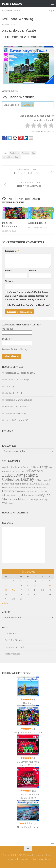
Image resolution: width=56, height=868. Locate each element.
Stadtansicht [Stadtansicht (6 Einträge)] (12, 499)
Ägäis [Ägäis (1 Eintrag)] (11, 504)
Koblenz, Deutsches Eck (17, 407)
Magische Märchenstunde (18, 400)
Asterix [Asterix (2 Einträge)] (18, 467)
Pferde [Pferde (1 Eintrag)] (13, 496)
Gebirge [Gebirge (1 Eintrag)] (31, 484)
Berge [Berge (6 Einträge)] (44, 467)
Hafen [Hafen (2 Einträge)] (5, 487)
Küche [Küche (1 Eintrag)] (44, 488)
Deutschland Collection (12, 157)
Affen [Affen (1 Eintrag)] (4, 467)
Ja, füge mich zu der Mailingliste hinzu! (28, 305)
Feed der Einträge (14, 640)
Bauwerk (25, 153)
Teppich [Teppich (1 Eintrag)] (37, 500)
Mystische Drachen (15, 393)
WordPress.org (12, 654)
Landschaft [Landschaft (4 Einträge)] (9, 491)
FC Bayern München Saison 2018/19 (28, 796)
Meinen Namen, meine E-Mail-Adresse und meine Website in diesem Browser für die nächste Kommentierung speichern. (26, 296)
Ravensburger (11, 11)
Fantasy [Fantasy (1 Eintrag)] (46, 480)
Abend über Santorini (28, 827)
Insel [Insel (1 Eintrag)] (18, 488)
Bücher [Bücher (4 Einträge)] (20, 471)
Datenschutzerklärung (15, 349)
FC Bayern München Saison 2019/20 (28, 763)
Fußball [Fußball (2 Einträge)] (24, 484)
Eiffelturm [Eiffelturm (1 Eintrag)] (39, 480)
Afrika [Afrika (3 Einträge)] (10, 467)
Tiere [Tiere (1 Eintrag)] (42, 500)
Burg (33, 153)
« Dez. (5, 603)
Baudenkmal (15, 153)
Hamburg (10, 386)
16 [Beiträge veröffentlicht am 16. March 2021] (13, 590)
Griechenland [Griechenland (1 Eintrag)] (46, 484)
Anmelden (10, 633)
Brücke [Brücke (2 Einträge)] (6, 472)
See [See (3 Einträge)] (25, 495)
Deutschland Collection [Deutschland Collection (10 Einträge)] (20, 477)
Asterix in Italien (37, 223)
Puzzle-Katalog (12, 4)
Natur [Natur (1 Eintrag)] (37, 492)
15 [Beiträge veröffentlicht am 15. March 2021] (6, 590)
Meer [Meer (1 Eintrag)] (19, 492)
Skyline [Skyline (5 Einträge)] (45, 495)
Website (9, 281)
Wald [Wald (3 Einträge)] (5, 503)
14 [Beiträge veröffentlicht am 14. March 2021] (50, 585)
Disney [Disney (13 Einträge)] (28, 479)
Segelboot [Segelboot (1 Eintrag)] (31, 496)
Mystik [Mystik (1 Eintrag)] (32, 492)
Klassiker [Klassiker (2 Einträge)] (31, 487)
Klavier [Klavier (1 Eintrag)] (39, 488)
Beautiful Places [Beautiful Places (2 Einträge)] (31, 467)
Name (9, 270)
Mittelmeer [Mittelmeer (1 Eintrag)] (25, 492)
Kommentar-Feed (14, 647)
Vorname (8, 329)
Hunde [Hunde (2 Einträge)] (12, 487)
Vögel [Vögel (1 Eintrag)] (46, 500)
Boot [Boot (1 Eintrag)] (50, 467)
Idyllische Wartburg (15, 413)
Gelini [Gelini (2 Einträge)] (37, 484)
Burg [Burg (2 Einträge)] (12, 472)
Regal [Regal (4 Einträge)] (19, 495)
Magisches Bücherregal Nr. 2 (20, 373)
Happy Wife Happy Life (17, 420)
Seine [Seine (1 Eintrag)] (37, 496)
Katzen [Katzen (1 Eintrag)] (23, 488)
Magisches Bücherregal (17, 379)
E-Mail (33, 270)
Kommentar (12, 251)
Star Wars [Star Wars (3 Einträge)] (28, 499)
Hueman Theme (43, 859)
